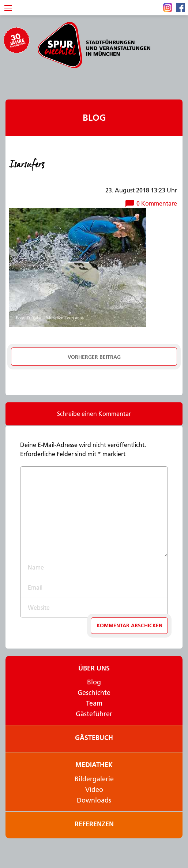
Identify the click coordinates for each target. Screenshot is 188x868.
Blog (94, 118)
